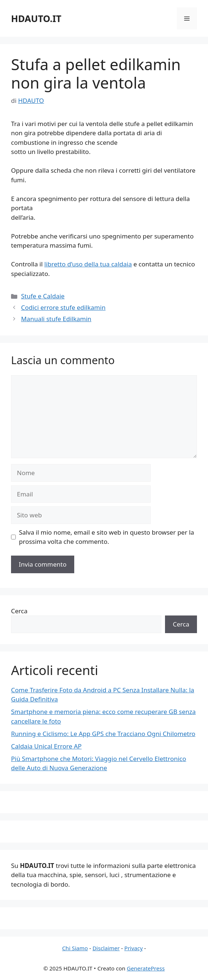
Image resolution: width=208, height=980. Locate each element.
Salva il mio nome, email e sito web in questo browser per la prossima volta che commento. (107, 537)
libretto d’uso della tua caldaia (88, 264)
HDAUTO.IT (36, 18)
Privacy (133, 948)
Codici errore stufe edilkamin (63, 307)
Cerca (19, 611)
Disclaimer (106, 948)
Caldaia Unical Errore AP (46, 746)
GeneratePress (146, 968)
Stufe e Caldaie (43, 296)
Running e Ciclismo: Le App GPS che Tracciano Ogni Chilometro (103, 734)
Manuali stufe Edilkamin (56, 319)
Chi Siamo (75, 948)
